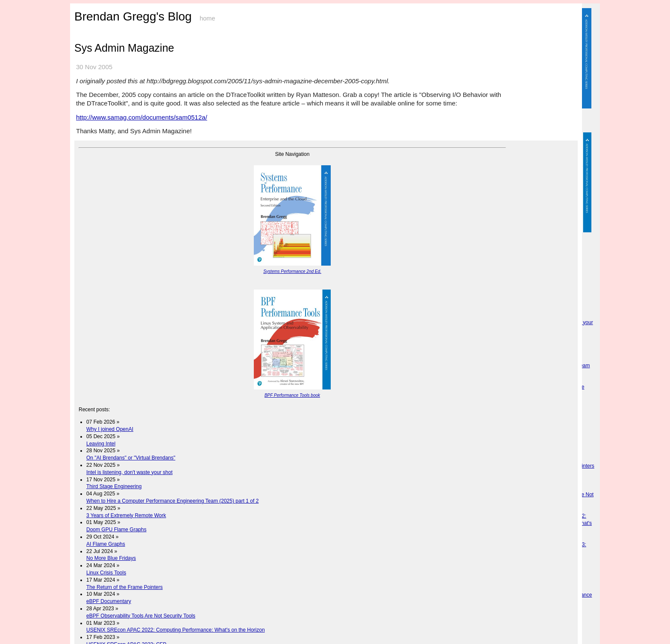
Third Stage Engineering (114, 486)
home (207, 18)
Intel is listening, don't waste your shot (129, 472)
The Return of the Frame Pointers (125, 587)
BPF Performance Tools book (292, 395)
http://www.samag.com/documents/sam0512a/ (142, 117)
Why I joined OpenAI (110, 429)
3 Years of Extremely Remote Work (126, 515)
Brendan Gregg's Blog (133, 16)
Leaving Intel (101, 444)
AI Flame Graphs (106, 544)
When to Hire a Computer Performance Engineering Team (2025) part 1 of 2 (172, 501)
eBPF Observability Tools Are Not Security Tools (141, 616)
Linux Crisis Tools (106, 573)
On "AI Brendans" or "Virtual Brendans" (131, 458)
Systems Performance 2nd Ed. (292, 271)
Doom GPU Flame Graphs (116, 530)
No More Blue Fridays (111, 558)
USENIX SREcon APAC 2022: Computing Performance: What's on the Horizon (176, 630)
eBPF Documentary (109, 601)
